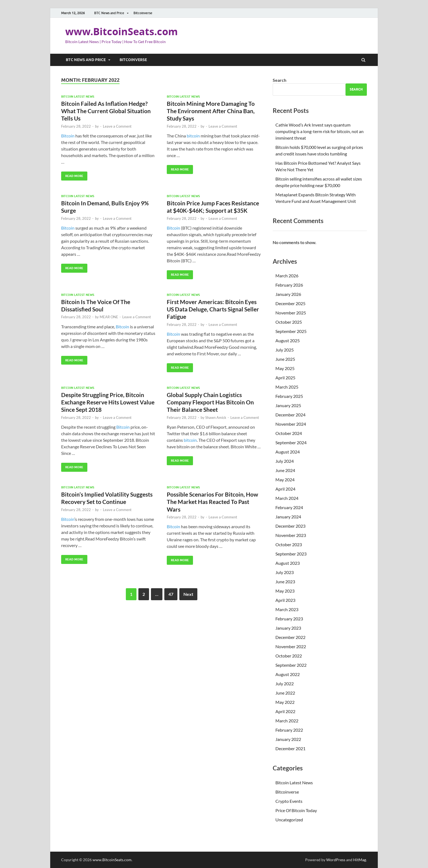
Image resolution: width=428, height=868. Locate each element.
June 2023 (285, 582)
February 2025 (289, 396)
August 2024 (288, 452)
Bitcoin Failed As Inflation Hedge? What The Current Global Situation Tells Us (106, 111)
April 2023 (285, 600)
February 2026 (289, 285)
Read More (72, 175)
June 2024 (285, 470)
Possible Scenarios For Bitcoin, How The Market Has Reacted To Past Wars (212, 502)
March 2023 (287, 609)
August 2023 (288, 563)
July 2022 (285, 684)
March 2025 (287, 387)
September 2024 (291, 442)
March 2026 (287, 276)
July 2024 (285, 461)
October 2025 (289, 322)
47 (171, 594)
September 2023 (291, 554)
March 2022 (287, 721)
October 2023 (289, 544)
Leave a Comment (117, 126)
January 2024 (288, 517)
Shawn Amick (216, 418)
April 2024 (285, 489)
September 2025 (291, 331)
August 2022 (288, 674)
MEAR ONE (109, 317)
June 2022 (285, 693)
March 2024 (287, 498)
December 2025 (290, 303)
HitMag (360, 860)
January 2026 (288, 294)
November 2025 (291, 313)
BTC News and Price (109, 13)
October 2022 (289, 656)
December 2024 (290, 415)
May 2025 (285, 368)
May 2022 (285, 702)
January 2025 (288, 405)
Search (280, 80)
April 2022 (285, 711)
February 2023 (289, 619)
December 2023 (290, 526)
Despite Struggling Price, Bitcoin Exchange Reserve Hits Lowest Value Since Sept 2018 (108, 402)
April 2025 (285, 378)
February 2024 (289, 507)
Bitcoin (68, 136)
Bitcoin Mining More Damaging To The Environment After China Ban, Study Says (211, 111)
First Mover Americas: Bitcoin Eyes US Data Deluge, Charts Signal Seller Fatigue (213, 309)
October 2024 (289, 433)
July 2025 (285, 350)
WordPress (336, 860)
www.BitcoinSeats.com (121, 31)
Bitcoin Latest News (78, 97)
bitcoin (193, 136)
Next (188, 594)
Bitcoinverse (143, 13)
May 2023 (285, 591)
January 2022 (288, 739)
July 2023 (285, 572)
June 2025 (285, 359)
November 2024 (291, 424)
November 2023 (291, 535)
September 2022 (291, 665)
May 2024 (285, 480)
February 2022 (289, 730)
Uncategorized (289, 820)
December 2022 (290, 637)
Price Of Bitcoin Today (296, 810)
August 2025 (288, 340)
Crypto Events (289, 801)
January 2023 (288, 628)
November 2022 (291, 646)
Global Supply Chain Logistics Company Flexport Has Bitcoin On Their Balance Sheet (210, 402)
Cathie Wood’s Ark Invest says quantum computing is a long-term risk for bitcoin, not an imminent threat (319, 131)
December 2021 (290, 748)
